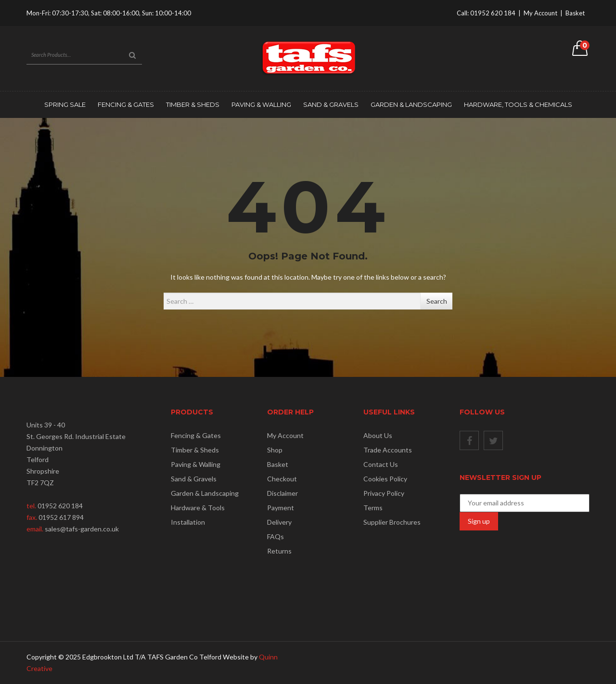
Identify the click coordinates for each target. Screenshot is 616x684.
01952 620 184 (493, 13)
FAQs (276, 536)
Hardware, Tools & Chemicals (518, 104)
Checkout (282, 479)
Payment (281, 508)
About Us (378, 435)
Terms (373, 508)
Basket (575, 13)
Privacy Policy (384, 493)
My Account (540, 13)
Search (437, 301)
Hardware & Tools (198, 508)
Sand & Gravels (331, 104)
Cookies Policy (385, 479)
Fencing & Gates (126, 104)
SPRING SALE (65, 104)
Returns (279, 551)
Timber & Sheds (193, 104)
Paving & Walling (261, 104)
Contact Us (381, 464)
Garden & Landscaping (411, 104)
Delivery (279, 522)
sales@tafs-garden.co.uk (82, 529)
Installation (188, 522)
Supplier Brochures (392, 522)
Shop (275, 450)
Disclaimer (282, 493)
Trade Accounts (388, 450)
